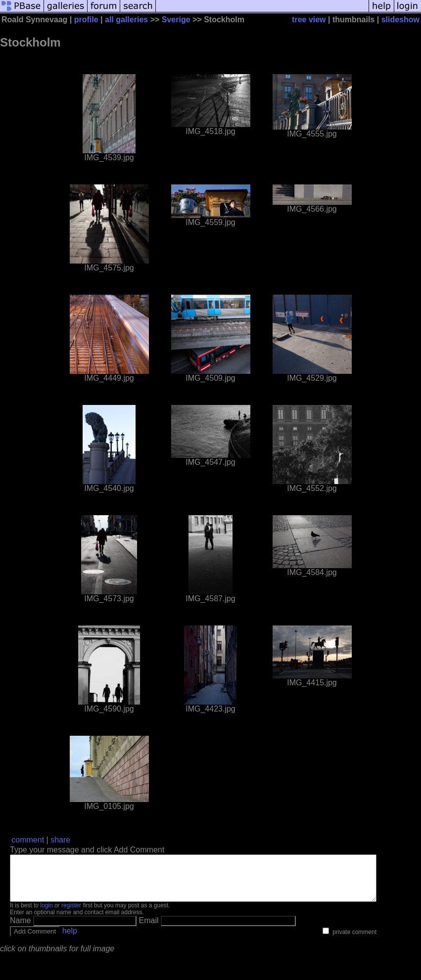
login (46, 914)
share (60, 840)
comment (28, 840)
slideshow (400, 20)
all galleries (126, 20)
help (70, 940)
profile (86, 20)
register (71, 914)
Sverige (176, 20)
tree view (309, 20)
